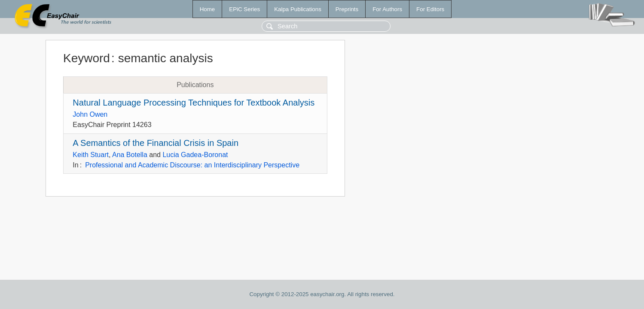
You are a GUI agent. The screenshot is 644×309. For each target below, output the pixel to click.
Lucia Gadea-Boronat (195, 155)
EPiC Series (244, 9)
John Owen (90, 114)
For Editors (430, 9)
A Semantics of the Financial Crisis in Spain (156, 143)
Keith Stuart (91, 155)
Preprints (347, 9)
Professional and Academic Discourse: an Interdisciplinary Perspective (192, 165)
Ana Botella (130, 155)
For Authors (387, 9)
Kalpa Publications (298, 9)
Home (208, 9)
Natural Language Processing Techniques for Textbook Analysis (194, 103)
